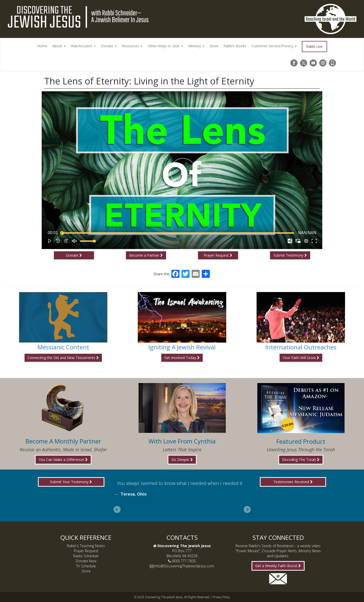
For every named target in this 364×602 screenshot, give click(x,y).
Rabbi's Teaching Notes (86, 546)
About (59, 46)
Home (42, 46)
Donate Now (86, 561)
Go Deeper (182, 460)
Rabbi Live (314, 46)
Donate (109, 46)
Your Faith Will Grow (301, 358)
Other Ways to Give (165, 46)
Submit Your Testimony (71, 482)
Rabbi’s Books (235, 46)
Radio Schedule (86, 556)
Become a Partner (146, 255)
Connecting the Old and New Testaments (63, 358)
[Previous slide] (117, 509)
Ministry (196, 46)
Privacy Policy (221, 597)
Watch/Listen (83, 46)
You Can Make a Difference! (63, 460)
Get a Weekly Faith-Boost (278, 566)
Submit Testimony (290, 255)
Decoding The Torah (301, 460)
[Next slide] (247, 509)
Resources (132, 46)
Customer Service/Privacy (274, 46)
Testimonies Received (293, 482)
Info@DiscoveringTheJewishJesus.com (184, 566)
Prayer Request (218, 255)
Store (214, 46)
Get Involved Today (182, 358)
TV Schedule (86, 566)
